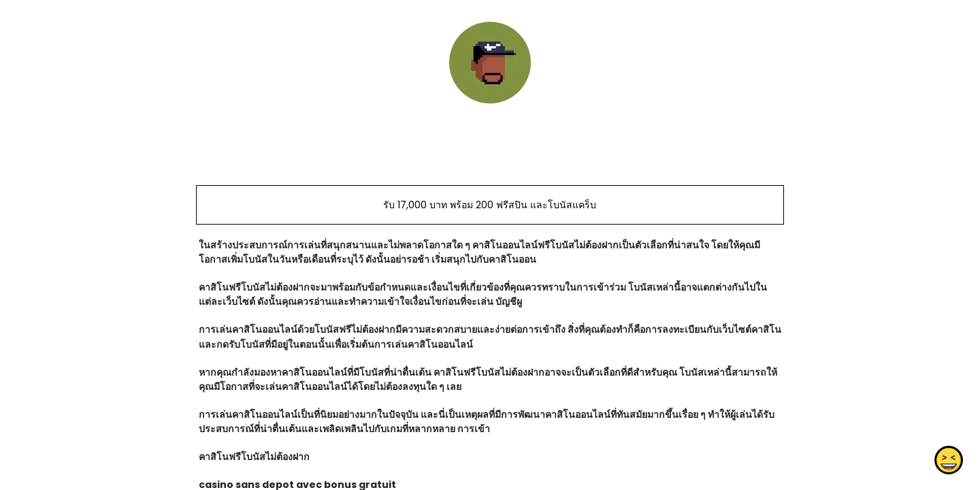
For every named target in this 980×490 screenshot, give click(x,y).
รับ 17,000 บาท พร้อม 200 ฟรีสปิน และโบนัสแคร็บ (490, 205)
